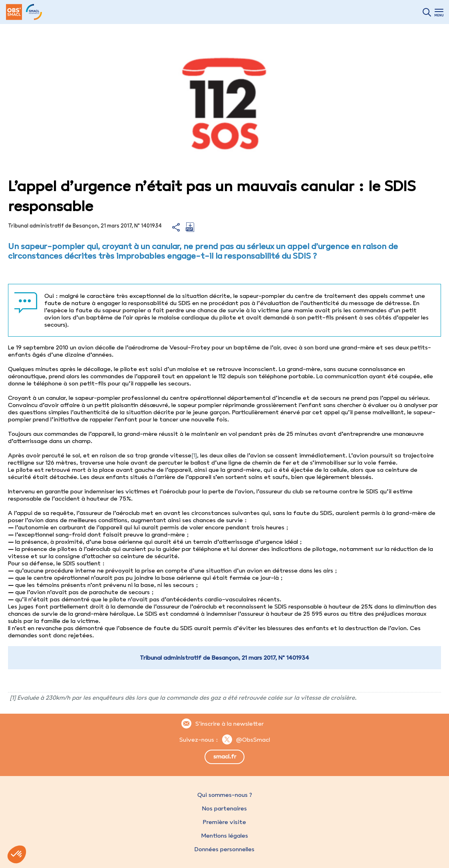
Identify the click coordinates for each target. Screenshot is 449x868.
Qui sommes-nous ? (225, 795)
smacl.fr (225, 756)
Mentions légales (224, 836)
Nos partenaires (224, 808)
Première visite (224, 822)
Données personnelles (224, 849)
